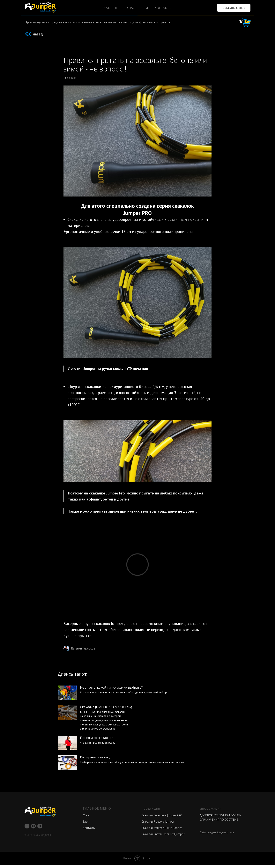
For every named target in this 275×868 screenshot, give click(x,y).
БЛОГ (145, 8)
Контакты (89, 831)
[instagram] (33, 829)
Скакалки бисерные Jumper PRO (162, 818)
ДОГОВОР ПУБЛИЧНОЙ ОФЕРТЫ (221, 818)
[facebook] (27, 829)
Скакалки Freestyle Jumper (158, 824)
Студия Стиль (226, 835)
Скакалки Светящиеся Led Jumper (163, 837)
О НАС (130, 8)
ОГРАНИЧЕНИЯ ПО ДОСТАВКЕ (219, 822)
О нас (87, 818)
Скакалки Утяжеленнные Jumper (162, 831)
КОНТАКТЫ (163, 8)
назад (38, 34)
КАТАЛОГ (111, 8)
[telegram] (40, 829)
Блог (86, 824)
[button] (234, 8)
